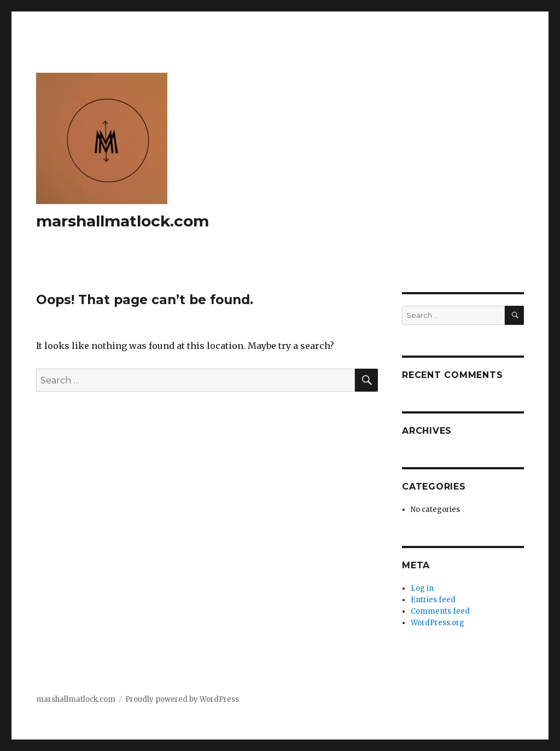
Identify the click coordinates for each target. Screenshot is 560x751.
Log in (422, 588)
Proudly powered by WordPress (182, 699)
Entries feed (433, 600)
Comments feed (440, 611)
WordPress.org (437, 623)
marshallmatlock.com (122, 221)
